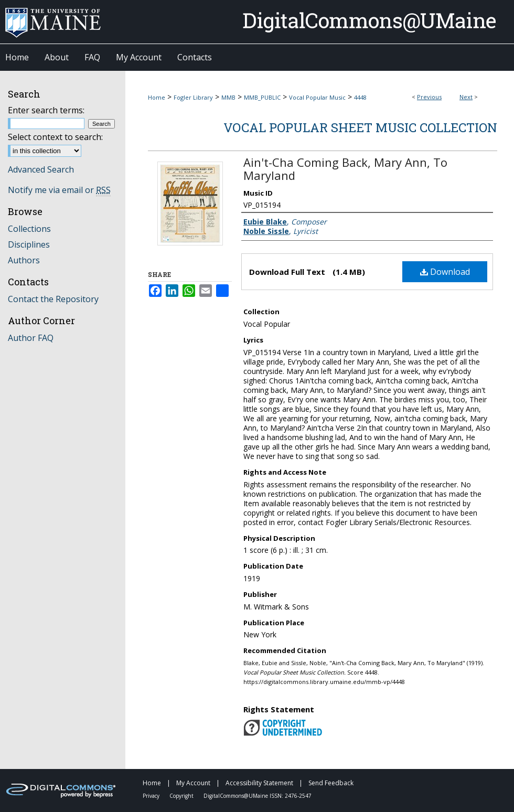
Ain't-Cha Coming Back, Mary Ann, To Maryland (345, 169)
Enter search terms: (46, 110)
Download (445, 272)
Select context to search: (55, 137)
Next (466, 97)
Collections (29, 229)
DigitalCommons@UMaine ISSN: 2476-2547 (258, 796)
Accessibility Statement (260, 783)
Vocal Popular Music (317, 97)
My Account (194, 783)
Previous (429, 97)
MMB (228, 97)
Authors (24, 260)
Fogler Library (193, 97)
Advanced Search (41, 169)
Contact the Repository (53, 299)
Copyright (182, 796)
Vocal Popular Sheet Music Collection (360, 127)
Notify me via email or (59, 190)
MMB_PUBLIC (262, 97)
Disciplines (29, 244)
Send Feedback (331, 783)
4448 (360, 97)
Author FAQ (31, 338)
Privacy (152, 796)
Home (157, 97)
